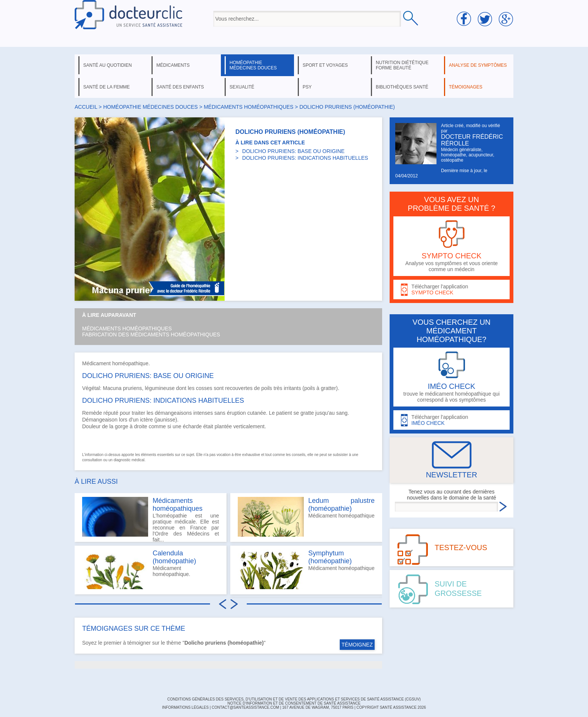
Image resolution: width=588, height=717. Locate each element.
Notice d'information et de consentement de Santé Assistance (294, 703)
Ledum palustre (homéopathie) (341, 505)
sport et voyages (325, 65)
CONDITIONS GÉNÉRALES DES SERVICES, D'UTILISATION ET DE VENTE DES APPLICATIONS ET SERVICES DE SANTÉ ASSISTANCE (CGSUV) (294, 699)
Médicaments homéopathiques (127, 328)
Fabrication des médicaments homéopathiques (151, 334)
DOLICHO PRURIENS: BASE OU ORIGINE (293, 151)
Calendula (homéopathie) (174, 557)
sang (342, 413)
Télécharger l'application (451, 290)
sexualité (242, 87)
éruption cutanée (246, 413)
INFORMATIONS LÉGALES (185, 707)
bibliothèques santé (402, 87)
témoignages (466, 87)
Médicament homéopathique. (139, 569)
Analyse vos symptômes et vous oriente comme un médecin (451, 246)
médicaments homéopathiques (248, 107)
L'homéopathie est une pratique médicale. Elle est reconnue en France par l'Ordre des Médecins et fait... (151, 519)
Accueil (86, 107)
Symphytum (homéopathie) (330, 557)
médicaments (173, 65)
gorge (121, 426)
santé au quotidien (107, 65)
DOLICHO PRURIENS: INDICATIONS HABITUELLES (305, 158)
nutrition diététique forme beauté (402, 65)
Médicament (96, 363)
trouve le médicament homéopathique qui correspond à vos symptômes (451, 377)
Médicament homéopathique (306, 517)
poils (267, 388)
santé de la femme (106, 87)
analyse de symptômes (478, 65)
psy (307, 87)
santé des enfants (180, 87)
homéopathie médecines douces (253, 65)
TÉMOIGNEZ (357, 645)
